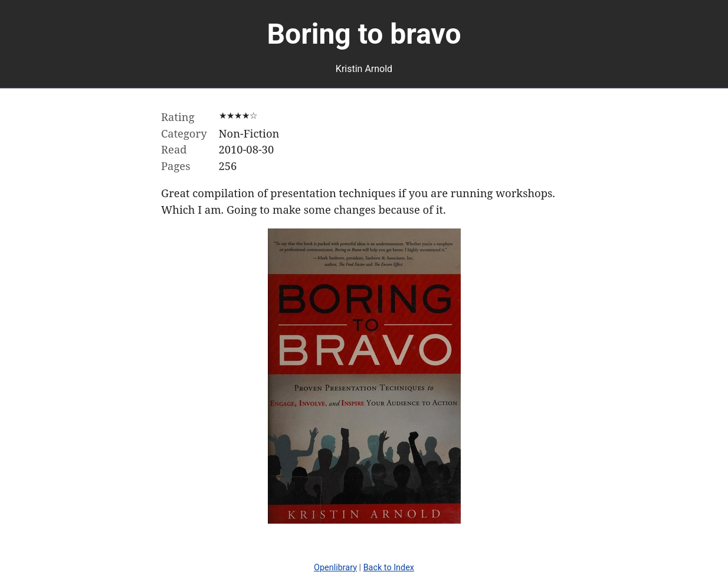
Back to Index (389, 568)
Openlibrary (335, 568)
